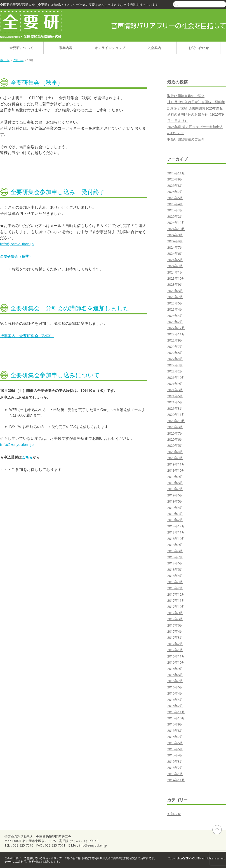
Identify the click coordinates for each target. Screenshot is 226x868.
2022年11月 (176, 334)
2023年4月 (175, 309)
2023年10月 (176, 278)
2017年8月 (175, 619)
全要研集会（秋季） (37, 82)
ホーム (5, 60)
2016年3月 (175, 700)
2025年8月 (175, 185)
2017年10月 (176, 606)
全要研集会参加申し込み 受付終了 (58, 192)
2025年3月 (175, 210)
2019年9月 (175, 477)
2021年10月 (176, 377)
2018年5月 (175, 569)
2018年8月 (175, 551)
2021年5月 (175, 402)
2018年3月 (175, 582)
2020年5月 (175, 445)
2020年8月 (175, 427)
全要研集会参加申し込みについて (55, 375)
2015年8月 (175, 730)
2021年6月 (175, 396)
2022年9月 (175, 340)
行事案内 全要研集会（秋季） (27, 336)
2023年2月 (175, 322)
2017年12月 (176, 594)
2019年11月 (176, 464)
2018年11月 (176, 532)
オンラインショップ (110, 48)
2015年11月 (176, 712)
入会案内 (154, 48)
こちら (27, 457)
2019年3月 (175, 514)
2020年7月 (175, 433)
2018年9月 (175, 545)
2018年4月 (175, 576)
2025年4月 (175, 204)
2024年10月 (176, 229)
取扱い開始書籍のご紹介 (186, 96)
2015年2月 (175, 767)
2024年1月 (175, 272)
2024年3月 (175, 266)
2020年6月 (175, 439)
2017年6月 (175, 625)
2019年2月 (175, 520)
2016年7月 (175, 681)
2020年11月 (176, 414)
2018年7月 (175, 557)
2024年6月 (175, 253)
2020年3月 (175, 458)
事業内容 (66, 48)
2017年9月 (175, 613)
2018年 (18, 60)
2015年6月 (175, 743)
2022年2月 (175, 371)
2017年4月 (175, 631)
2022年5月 (175, 353)
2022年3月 (175, 365)
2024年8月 (175, 241)
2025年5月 (175, 198)
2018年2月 (175, 588)
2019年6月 (175, 495)
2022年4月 (175, 359)
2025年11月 (176, 173)
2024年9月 (175, 235)
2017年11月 (176, 600)
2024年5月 (175, 260)
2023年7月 (175, 297)
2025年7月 (175, 192)
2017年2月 (175, 644)
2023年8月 (175, 291)
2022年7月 (175, 346)
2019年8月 (175, 483)
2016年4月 (175, 693)
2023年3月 (175, 316)
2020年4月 (175, 452)
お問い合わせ (199, 48)
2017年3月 (175, 637)
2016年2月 (175, 706)
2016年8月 (175, 675)
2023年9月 (175, 284)
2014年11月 (176, 780)
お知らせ (174, 814)
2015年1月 (175, 774)
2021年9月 (175, 384)
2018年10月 (176, 538)
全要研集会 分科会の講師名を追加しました (70, 308)
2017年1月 (175, 650)
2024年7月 (175, 247)
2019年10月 (176, 470)
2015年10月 (176, 718)
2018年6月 (175, 563)
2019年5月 (175, 501)
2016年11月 (176, 656)
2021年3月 (175, 408)
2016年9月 (175, 669)
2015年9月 (175, 724)
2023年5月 (175, 303)
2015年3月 (175, 761)
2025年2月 (175, 216)
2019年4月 (175, 508)
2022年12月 (176, 328)
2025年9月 (175, 179)
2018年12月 (176, 526)
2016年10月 (176, 662)
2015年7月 (175, 737)
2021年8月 (175, 390)
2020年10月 (176, 421)
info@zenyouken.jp (17, 244)
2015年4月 (175, 755)
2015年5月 (175, 749)
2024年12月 (176, 222)
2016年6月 (175, 687)
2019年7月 (175, 489)
